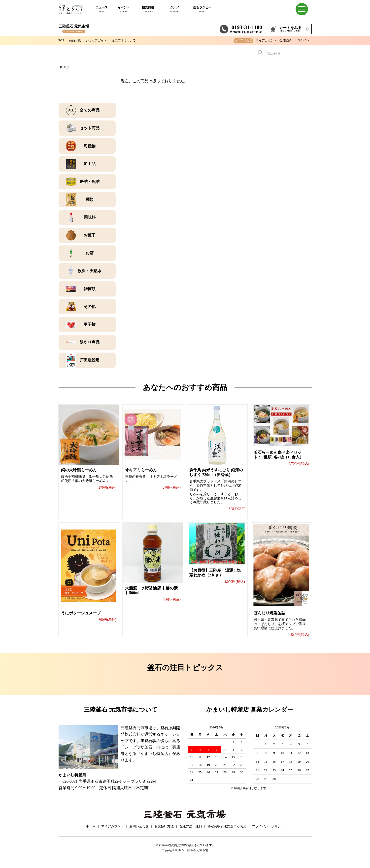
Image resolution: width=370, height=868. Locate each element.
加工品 (90, 164)
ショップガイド (101, 40)
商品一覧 (77, 40)
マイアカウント (266, 40)
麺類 (90, 199)
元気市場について (132, 40)
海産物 (90, 146)
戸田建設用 (90, 360)
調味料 (90, 217)
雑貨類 (90, 289)
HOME (64, 67)
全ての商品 (90, 110)
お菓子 (90, 235)
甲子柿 (90, 324)
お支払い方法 (164, 832)
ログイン (303, 40)
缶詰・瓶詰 (90, 182)
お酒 (90, 253)
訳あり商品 (90, 342)
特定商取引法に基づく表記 (227, 832)
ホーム (91, 832)
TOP (62, 40)
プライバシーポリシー (268, 832)
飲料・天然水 (90, 271)
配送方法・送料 (191, 832)
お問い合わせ (139, 832)
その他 (90, 307)
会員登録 (285, 40)
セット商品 (90, 128)
